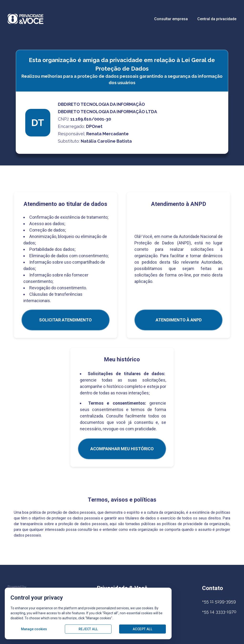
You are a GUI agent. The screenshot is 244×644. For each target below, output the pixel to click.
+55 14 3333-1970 (219, 612)
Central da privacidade (217, 19)
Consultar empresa (171, 19)
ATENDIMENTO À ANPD (179, 320)
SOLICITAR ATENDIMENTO (65, 320)
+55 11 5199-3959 (219, 601)
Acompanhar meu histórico (122, 449)
